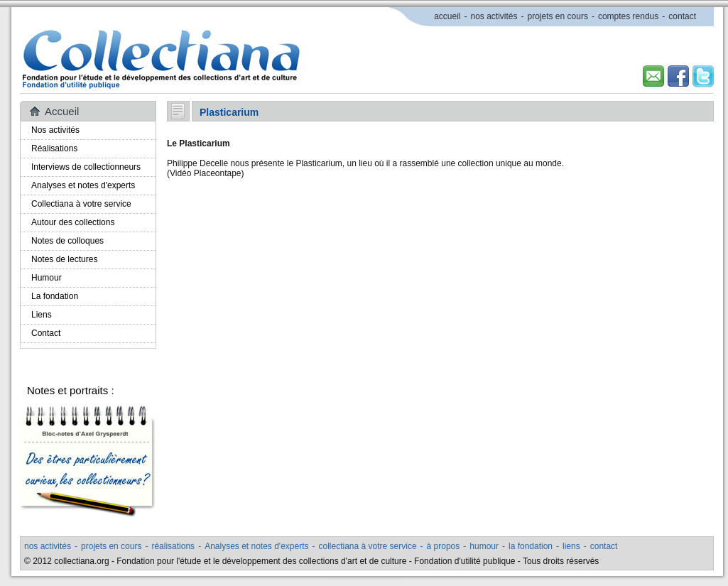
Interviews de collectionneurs (86, 167)
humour (484, 546)
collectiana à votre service (368, 546)
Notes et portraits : (71, 390)
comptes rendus (628, 16)
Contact (46, 333)
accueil (447, 16)
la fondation (531, 546)
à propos (444, 546)
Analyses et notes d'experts (83, 185)
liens (571, 546)
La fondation (55, 296)
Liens (42, 315)
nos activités (494, 16)
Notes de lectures (64, 259)
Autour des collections (73, 222)
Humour (47, 278)
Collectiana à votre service (81, 204)
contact (682, 16)
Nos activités (55, 130)
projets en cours (558, 16)
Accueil (62, 111)
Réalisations (54, 148)
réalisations (173, 546)
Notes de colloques (67, 241)
